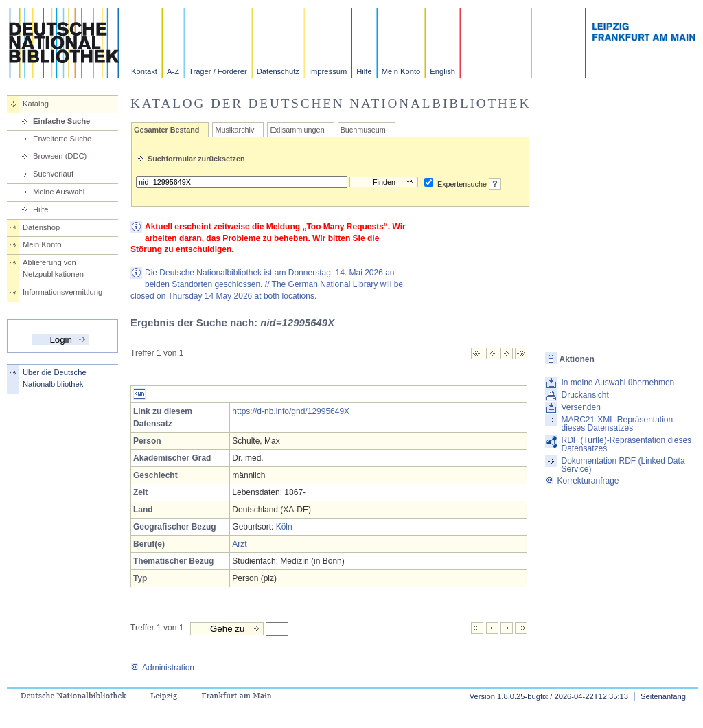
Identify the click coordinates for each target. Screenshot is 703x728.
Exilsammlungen (297, 130)
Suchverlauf (53, 174)
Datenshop (41, 227)
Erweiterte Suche (62, 139)
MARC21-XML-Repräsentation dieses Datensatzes (617, 424)
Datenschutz (278, 71)
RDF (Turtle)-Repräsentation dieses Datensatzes (626, 444)
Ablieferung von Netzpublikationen (53, 268)
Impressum (328, 71)
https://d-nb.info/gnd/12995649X (291, 411)
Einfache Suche (61, 121)
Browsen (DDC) (60, 156)
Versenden (580, 407)
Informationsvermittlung (62, 292)
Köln (284, 527)
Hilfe (364, 71)
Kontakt (144, 71)
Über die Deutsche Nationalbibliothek (55, 378)
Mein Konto (401, 71)
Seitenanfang (663, 696)
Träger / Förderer (218, 71)
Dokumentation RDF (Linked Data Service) (623, 465)
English (442, 71)
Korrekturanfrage (582, 481)
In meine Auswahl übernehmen (618, 383)
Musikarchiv (234, 130)
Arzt (239, 544)
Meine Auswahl (59, 192)
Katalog (36, 104)
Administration (162, 668)
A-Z (173, 71)
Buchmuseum (363, 130)
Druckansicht (585, 395)
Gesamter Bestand (166, 130)
